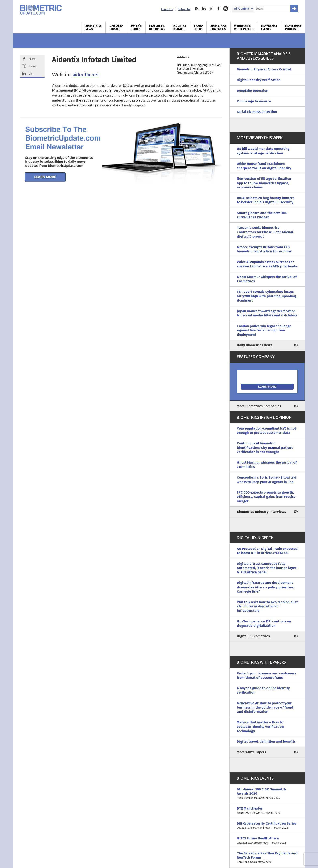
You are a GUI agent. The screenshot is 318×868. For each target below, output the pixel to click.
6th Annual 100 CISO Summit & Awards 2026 (267, 794)
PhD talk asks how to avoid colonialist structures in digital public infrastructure (267, 606)
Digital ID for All (116, 27)
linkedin (204, 9)
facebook (218, 9)
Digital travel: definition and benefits (266, 742)
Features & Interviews (157, 27)
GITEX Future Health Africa (267, 840)
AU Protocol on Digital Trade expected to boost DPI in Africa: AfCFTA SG (267, 551)
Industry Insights (179, 27)
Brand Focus (198, 27)
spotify (226, 9)
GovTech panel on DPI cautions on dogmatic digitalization (264, 623)
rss (197, 9)
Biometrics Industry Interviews (261, 512)
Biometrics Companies (219, 27)
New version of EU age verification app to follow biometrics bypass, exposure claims (264, 183)
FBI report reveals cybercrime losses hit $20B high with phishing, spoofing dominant (266, 296)
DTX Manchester (267, 811)
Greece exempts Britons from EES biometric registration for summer (264, 249)
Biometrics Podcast (293, 27)
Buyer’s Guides (136, 27)
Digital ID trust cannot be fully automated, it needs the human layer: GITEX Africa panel (267, 568)
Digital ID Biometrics (253, 636)
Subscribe (184, 9)
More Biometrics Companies (259, 406)
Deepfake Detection (253, 91)
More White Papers (251, 752)
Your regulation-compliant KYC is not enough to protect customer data (266, 431)
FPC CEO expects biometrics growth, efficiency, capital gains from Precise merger (266, 497)
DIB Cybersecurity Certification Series (267, 826)
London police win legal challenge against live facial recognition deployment (264, 330)
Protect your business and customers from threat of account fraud (266, 675)
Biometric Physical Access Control (264, 69)
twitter (211, 9)
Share (32, 59)
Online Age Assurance (254, 101)
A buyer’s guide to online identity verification (263, 690)
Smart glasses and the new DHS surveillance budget (262, 215)
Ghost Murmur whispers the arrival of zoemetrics (267, 279)
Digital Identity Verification (259, 80)
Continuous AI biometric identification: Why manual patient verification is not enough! (265, 448)
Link (31, 74)
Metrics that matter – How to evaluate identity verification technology (260, 727)
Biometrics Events (269, 27)
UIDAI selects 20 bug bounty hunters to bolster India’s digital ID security (266, 200)
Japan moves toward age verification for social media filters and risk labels (267, 313)
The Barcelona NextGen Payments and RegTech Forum (267, 858)
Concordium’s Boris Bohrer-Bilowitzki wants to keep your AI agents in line (267, 480)
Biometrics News (94, 27)
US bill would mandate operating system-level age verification (263, 151)
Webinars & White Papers (244, 27)
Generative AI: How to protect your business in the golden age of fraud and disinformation (265, 708)
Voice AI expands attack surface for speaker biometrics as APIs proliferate (267, 264)
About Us (167, 9)
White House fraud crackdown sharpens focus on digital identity (264, 166)
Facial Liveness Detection (257, 112)
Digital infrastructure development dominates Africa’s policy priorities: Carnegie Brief (265, 587)
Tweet (33, 66)
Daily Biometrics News (255, 345)
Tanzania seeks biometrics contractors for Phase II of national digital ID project (265, 232)
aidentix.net (86, 74)
